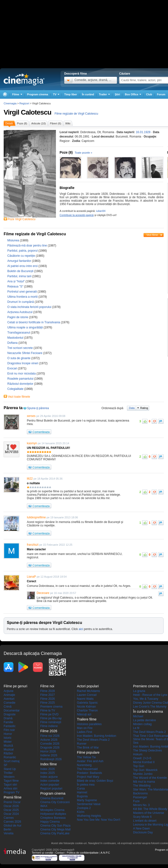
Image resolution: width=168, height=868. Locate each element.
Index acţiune (49, 777)
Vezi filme (152, 235)
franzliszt (33, 545)
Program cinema (38, 94)
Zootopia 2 (84, 808)
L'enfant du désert (145, 821)
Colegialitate (16, 389)
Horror (8, 734)
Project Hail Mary (88, 777)
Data (132, 408)
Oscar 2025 (11, 810)
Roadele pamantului (21, 379)
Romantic (10, 757)
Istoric (8, 738)
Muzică (8, 746)
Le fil (136, 728)
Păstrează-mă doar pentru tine (27, 246)
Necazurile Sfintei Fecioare (25, 353)
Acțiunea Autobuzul (20, 312)
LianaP (31, 577)
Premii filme (13, 797)
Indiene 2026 (49, 755)
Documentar (12, 710)
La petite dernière (144, 720)
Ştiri (117, 94)
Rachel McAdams (88, 691)
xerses (31, 416)
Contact (60, 853)
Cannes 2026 (12, 822)
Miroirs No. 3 (141, 805)
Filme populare (88, 752)
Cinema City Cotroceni (55, 802)
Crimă (8, 707)
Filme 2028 (47, 691)
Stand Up (10, 769)
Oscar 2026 (11, 806)
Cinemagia (10, 103)
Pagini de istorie (18, 317)
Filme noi (47, 686)
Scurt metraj (12, 761)
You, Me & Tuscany (146, 699)
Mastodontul (16, 338)
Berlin (7, 829)
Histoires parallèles (89, 724)
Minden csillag (142, 724)
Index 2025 (47, 773)
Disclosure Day (143, 832)
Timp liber (71, 94)
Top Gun (139, 766)
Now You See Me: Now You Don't (99, 820)
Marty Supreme (87, 800)
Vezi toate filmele (19, 397)
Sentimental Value (89, 804)
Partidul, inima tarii (20, 276)
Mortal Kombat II (144, 762)
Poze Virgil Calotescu (21, 219)
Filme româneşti (51, 722)
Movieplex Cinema (52, 810)
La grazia (139, 691)
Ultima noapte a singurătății (26, 327)
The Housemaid (87, 769)
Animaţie (9, 695)
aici (81, 629)
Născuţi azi (84, 714)
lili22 (30, 479)
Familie (8, 722)
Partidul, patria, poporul (23, 251)
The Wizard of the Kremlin (150, 778)
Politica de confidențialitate (83, 853)
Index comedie (50, 781)
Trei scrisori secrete (21, 348)
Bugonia (82, 796)
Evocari (13, 368)
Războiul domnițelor (21, 384)
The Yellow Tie (86, 757)
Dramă (8, 718)
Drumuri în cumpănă (21, 302)
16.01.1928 (143, 132)
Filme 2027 (47, 695)
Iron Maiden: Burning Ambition (97, 736)
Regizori (24, 103)
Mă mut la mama (144, 782)
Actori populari (50, 785)
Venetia (9, 833)
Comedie (10, 703)
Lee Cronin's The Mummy (150, 707)
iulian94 (101, 211)
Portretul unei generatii (22, 292)
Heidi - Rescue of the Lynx (150, 695)
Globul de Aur (13, 826)
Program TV (11, 792)
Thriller (8, 773)
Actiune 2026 (49, 740)
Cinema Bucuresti (52, 798)
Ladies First (84, 732)
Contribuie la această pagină (77, 215)
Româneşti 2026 (51, 759)
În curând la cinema (148, 711)
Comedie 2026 (50, 744)
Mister (8, 742)
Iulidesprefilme (36, 517)
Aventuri (9, 699)
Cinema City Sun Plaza (55, 826)
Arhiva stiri (10, 789)
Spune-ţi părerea (38, 408)
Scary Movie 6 (142, 817)
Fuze (136, 801)
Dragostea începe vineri (23, 363)
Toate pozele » (84, 153)
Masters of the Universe (149, 813)
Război (8, 753)
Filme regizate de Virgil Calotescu (76, 114)
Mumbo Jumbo (143, 774)
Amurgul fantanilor (20, 261)
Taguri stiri (10, 785)
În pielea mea (86, 785)
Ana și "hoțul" (16, 281)
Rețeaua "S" (16, 286)
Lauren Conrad (87, 695)
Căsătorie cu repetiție (22, 256)
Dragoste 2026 (50, 748)
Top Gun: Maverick (145, 770)
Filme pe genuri (16, 686)
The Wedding (142, 786)
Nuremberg (84, 765)
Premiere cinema (51, 707)
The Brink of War (88, 748)
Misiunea (14, 240)
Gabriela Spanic (87, 703)
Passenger (140, 797)
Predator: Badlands (89, 773)
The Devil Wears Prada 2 (93, 740)
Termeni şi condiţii (42, 853)
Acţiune (9, 691)
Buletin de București (21, 271)
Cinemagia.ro (24, 79)
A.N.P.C (105, 853)
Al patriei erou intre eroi (23, 266)
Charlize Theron (87, 710)
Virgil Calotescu (27, 112)
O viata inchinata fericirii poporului (30, 307)
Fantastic (10, 726)
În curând (88, 94)
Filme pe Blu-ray (51, 718)
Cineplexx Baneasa (53, 818)
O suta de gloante (19, 358)
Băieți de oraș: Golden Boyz (95, 781)
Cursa (81, 789)
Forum (161, 94)
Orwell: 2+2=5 (142, 758)
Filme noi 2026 (50, 736)
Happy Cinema (50, 822)
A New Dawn (142, 829)
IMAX (44, 806)
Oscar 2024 (11, 814)
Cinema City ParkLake (55, 833)
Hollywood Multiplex (53, 814)
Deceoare (43, 593)
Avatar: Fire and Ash (90, 761)
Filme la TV (48, 710)
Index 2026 (47, 769)
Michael (138, 716)
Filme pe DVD (49, 714)
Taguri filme (11, 781)
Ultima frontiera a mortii (23, 297)
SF (5, 765)
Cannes (9, 818)
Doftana (13, 343)
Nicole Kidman (86, 707)
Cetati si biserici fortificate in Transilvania (34, 322)
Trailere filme (87, 719)
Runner (82, 744)
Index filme (49, 764)
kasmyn (32, 443)
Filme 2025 (47, 703)
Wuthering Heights (89, 816)
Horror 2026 (48, 751)
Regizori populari (51, 789)
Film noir (9, 730)
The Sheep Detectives (147, 750)
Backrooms (140, 793)
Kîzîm (81, 812)
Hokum (138, 754)
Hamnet (82, 792)
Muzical (9, 750)
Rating (144, 408)
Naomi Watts (85, 699)
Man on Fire (85, 728)
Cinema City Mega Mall (55, 829)
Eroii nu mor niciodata (22, 374)
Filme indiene (49, 726)
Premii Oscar (12, 802)
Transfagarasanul (19, 333)
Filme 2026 (47, 699)
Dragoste (10, 714)
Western (9, 777)
